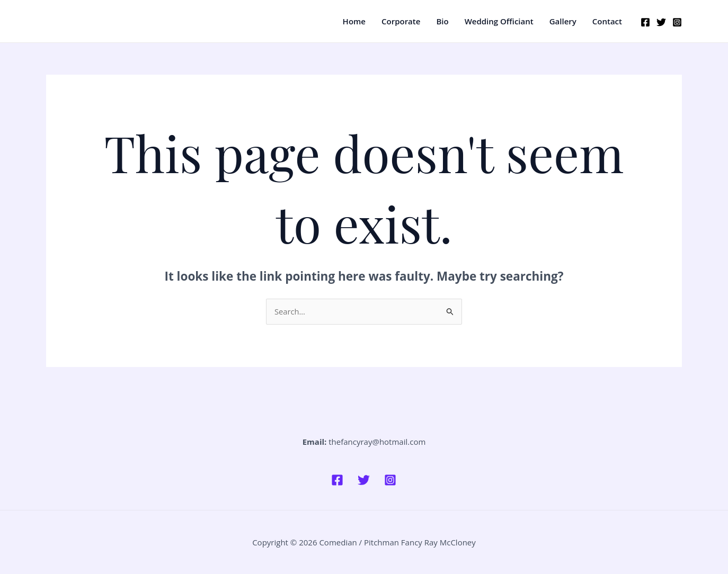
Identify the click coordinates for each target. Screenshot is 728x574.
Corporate (401, 21)
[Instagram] (677, 22)
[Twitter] (661, 22)
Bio (442, 21)
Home (354, 21)
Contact (607, 21)
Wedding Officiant (499, 21)
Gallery (563, 21)
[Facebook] (645, 22)
